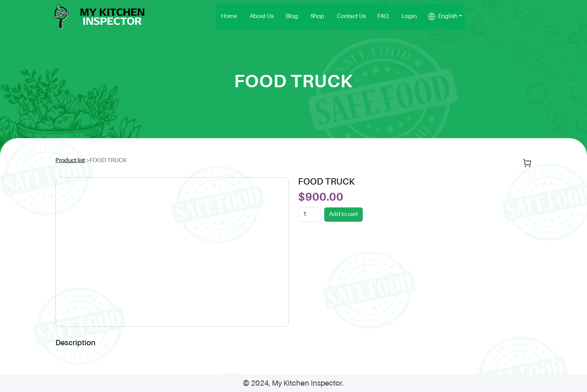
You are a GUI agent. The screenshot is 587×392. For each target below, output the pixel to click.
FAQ (456, 19)
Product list (70, 165)
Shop (397, 19)
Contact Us (427, 19)
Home (319, 19)
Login (479, 19)
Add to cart (343, 219)
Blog (375, 19)
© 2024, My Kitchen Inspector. (293, 388)
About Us (348, 19)
